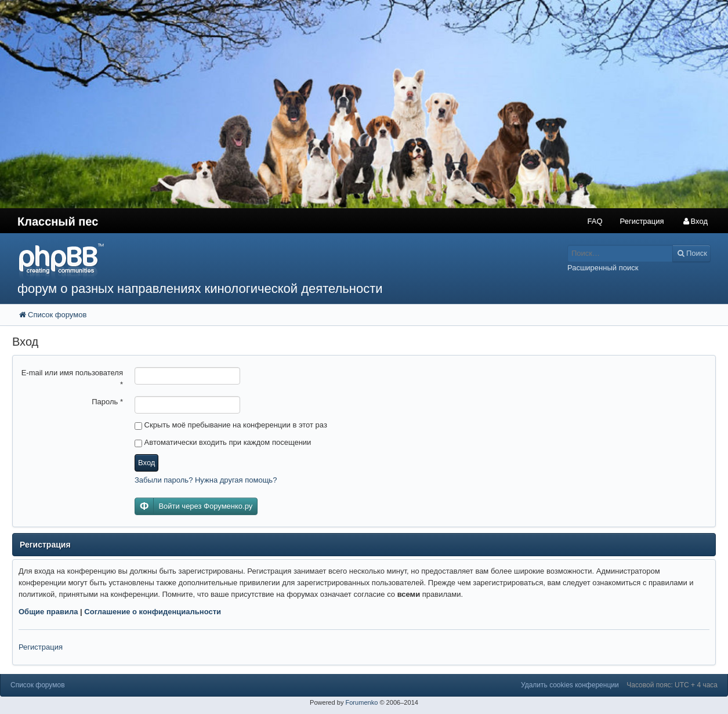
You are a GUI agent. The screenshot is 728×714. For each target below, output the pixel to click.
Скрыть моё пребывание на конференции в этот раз (231, 425)
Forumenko (361, 702)
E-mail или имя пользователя (72, 378)
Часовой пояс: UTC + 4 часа (672, 685)
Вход (146, 463)
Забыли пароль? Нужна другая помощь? (206, 480)
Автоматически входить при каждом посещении (223, 442)
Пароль (107, 402)
